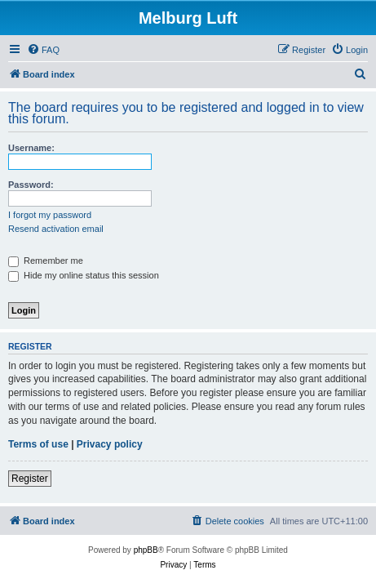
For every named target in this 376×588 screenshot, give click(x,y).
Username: (31, 148)
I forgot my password (50, 215)
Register (30, 479)
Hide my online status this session (84, 275)
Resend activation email (56, 229)
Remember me (46, 261)
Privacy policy (110, 444)
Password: (31, 185)
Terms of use (38, 444)
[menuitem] (43, 50)
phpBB (146, 550)
